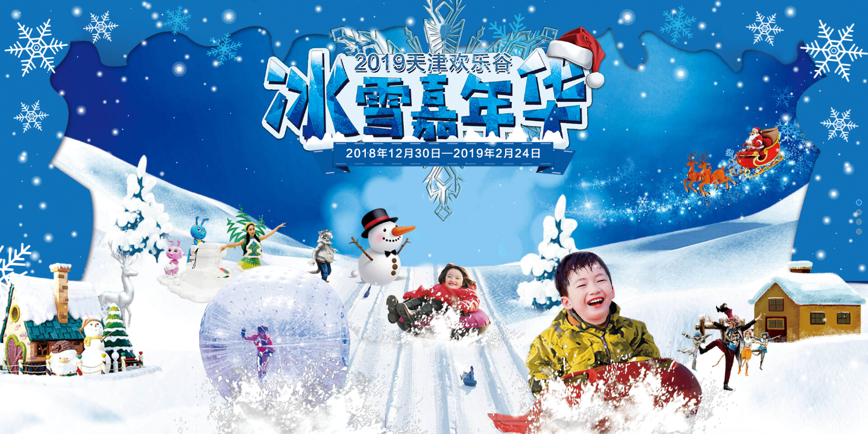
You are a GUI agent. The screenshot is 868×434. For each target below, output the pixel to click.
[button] (859, 203)
